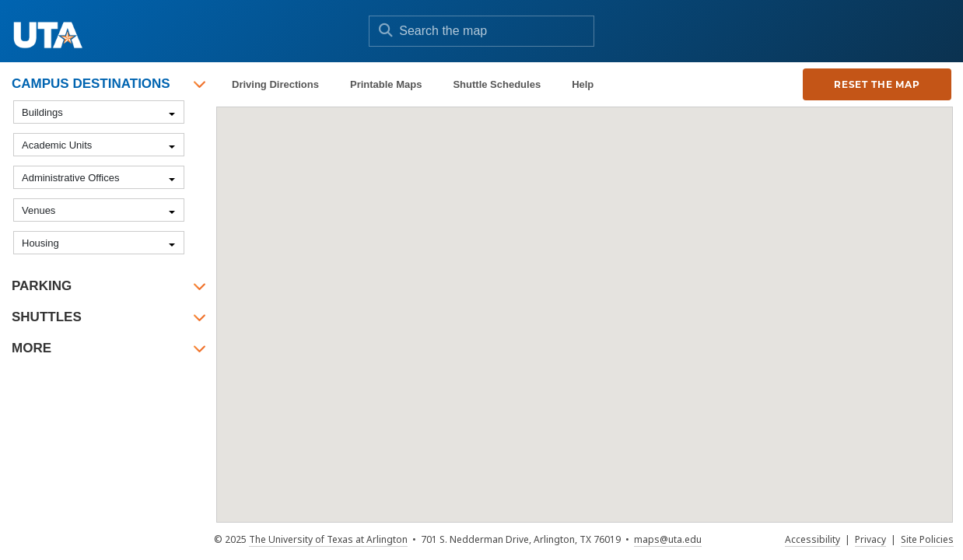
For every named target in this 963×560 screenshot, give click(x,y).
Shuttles (47, 317)
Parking (42, 286)
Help (583, 84)
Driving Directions (275, 84)
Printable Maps (386, 84)
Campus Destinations (91, 84)
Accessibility (812, 539)
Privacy (870, 539)
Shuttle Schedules (497, 84)
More (32, 348)
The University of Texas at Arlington (328, 539)
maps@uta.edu (668, 539)
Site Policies (927, 539)
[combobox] (99, 112)
